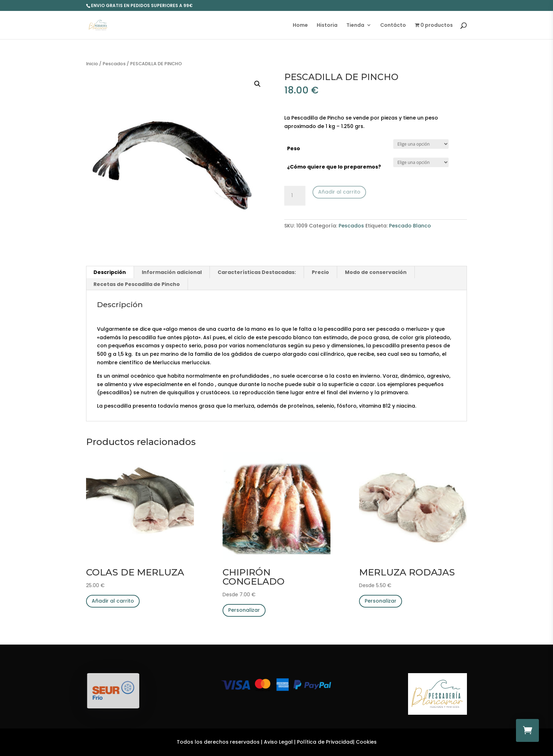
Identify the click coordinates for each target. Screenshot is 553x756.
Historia (327, 26)
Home (300, 26)
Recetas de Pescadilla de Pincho (137, 284)
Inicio (92, 64)
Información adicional (172, 272)
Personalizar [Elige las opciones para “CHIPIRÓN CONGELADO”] (244, 610)
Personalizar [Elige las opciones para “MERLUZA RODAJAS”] (381, 601)
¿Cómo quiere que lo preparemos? (334, 167)
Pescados (114, 64)
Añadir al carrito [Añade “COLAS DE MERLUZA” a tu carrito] (113, 601)
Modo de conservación (376, 272)
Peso (294, 148)
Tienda (355, 26)
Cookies (366, 742)
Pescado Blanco (410, 226)
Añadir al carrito (339, 192)
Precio (320, 272)
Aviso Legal (278, 742)
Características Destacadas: (257, 272)
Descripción (110, 272)
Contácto (393, 26)
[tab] (110, 272)
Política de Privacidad (325, 742)
